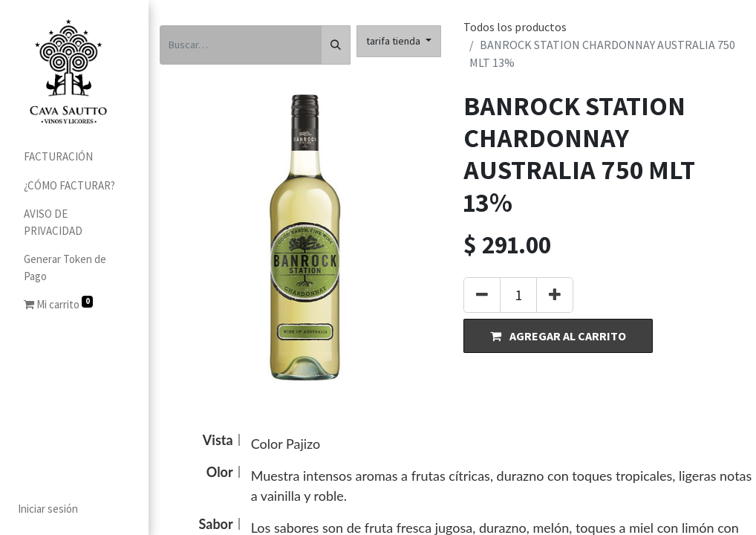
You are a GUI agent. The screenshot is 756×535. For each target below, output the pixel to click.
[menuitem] (74, 157)
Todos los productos (515, 27)
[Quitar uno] (482, 295)
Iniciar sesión (48, 509)
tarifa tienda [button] (394, 41)
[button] (558, 335)
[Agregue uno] (555, 295)
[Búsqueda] (336, 45)
